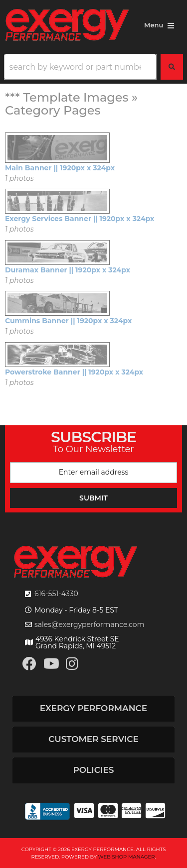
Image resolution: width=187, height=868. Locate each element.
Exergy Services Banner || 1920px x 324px (80, 219)
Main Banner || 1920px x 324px (60, 168)
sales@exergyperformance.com (90, 624)
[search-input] (80, 67)
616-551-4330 (56, 594)
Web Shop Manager (127, 857)
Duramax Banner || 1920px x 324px (68, 270)
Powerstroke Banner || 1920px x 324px (74, 372)
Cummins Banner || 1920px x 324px (68, 321)
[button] (93, 67)
